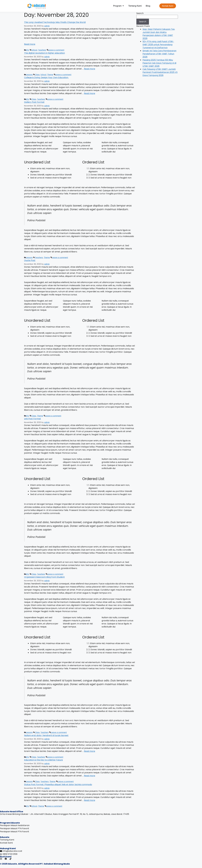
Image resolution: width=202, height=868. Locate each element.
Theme (50, 75)
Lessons (29, 75)
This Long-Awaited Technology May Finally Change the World (55, 22)
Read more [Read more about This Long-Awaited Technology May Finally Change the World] (30, 44)
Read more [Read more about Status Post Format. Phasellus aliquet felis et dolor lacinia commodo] (90, 800)
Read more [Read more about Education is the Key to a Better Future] (90, 776)
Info (28, 50)
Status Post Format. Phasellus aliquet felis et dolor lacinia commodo (58, 784)
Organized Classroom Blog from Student (44, 577)
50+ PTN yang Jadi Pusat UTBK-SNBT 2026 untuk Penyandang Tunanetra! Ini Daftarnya (158, 45)
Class (37, 75)
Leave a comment (56, 50)
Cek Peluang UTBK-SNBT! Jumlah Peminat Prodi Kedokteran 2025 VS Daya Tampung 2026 (160, 72)
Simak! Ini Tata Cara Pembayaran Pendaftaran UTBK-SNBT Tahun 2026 (159, 54)
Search (140, 13)
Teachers (42, 50)
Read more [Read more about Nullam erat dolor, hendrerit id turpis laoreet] (90, 751)
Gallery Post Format (34, 102)
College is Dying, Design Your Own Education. (46, 77)
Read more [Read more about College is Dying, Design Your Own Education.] (90, 93)
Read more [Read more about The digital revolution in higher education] (90, 69)
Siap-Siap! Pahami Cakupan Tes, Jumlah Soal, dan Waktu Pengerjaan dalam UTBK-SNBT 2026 (159, 34)
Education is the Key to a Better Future (43, 760)
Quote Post (30, 260)
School (34, 50)
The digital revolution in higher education (44, 53)
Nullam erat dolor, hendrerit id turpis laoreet (46, 735)
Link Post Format (32, 419)
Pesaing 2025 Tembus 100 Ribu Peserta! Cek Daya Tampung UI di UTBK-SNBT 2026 (159, 63)
